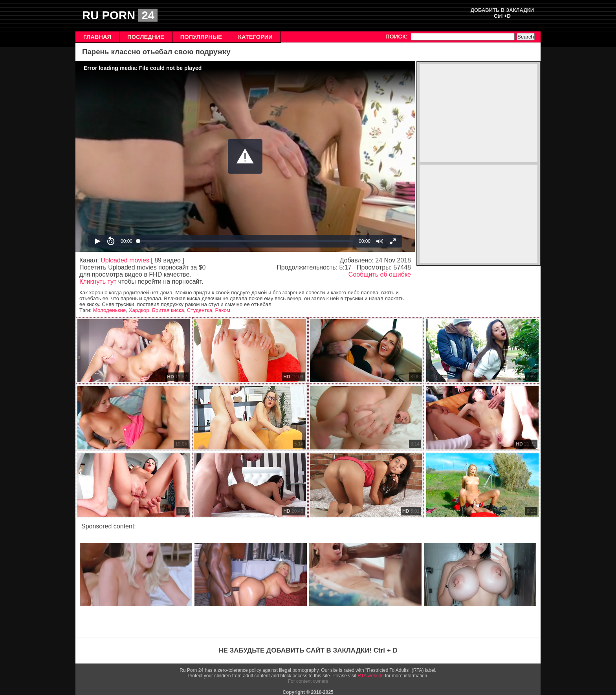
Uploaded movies (125, 260)
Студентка (200, 310)
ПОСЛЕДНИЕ (146, 37)
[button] (245, 156)
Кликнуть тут (98, 281)
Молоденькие (110, 310)
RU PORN (120, 15)
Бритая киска (168, 310)
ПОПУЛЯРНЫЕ (201, 37)
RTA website (370, 676)
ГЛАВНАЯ (97, 37)
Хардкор (139, 310)
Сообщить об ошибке (380, 274)
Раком (223, 310)
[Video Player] (245, 156)
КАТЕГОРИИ (255, 37)
